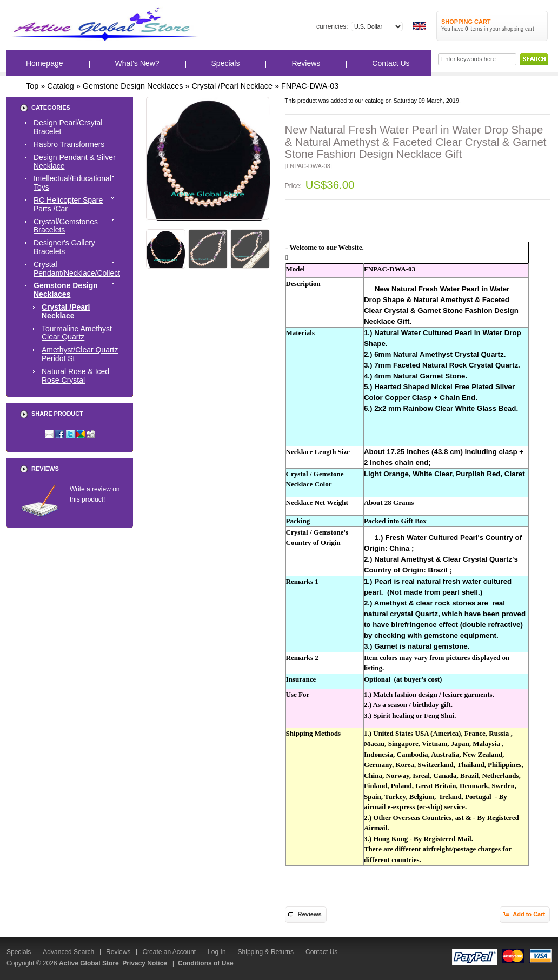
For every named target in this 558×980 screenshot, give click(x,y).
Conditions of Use (206, 963)
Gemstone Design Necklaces (133, 86)
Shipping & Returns (266, 952)
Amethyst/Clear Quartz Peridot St (80, 354)
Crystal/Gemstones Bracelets (77, 226)
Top (32, 86)
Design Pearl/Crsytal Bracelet (68, 127)
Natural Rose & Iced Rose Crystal (75, 376)
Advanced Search (68, 952)
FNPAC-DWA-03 (310, 86)
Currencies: (332, 26)
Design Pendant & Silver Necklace (75, 162)
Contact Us (391, 63)
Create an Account (169, 952)
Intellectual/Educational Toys (77, 183)
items (474, 29)
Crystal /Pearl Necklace (232, 86)
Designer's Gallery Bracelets (64, 247)
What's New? (137, 63)
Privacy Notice (145, 963)
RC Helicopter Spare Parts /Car (77, 204)
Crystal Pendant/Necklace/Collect (77, 269)
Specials (226, 63)
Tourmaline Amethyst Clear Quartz (77, 333)
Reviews (306, 63)
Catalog (61, 86)
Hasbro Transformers (69, 144)
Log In (217, 952)
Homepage (45, 63)
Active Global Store (89, 963)
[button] (305, 915)
